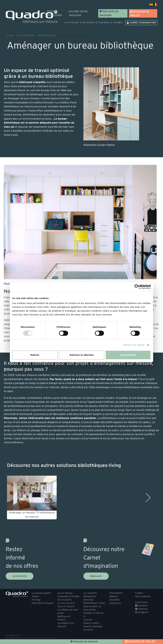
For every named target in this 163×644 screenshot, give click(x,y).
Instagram (142, 612)
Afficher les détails (134, 345)
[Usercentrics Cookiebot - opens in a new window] (137, 287)
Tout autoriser (128, 355)
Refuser (35, 355)
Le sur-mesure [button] (72, 22)
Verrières (88, 630)
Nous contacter (143, 596)
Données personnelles (36, 638)
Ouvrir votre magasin (78, 13)
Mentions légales (14, 638)
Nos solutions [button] (89, 22)
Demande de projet (140, 14)
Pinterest (141, 609)
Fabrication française (43, 603)
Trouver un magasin (109, 13)
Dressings (89, 600)
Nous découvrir (54, 13)
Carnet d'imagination (141, 23)
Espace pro (115, 603)
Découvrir (96, 576)
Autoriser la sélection (82, 355)
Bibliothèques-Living (47, 35)
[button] (14, 497)
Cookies (53, 638)
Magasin (114, 596)
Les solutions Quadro (26, 35)
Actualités (118, 22)
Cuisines (88, 620)
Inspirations (104, 22)
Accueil (10, 35)
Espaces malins (91, 623)
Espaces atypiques (93, 626)
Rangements (90, 596)
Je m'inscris (20, 576)
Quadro (35, 596)
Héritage (36, 600)
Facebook (141, 606)
